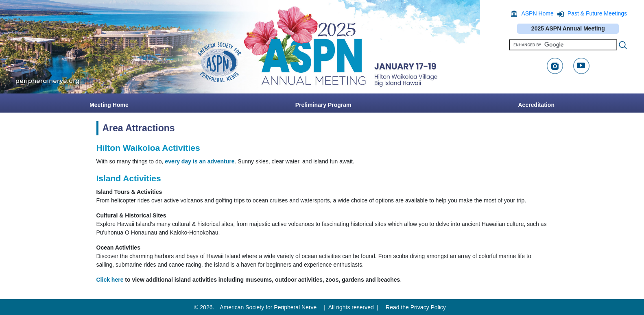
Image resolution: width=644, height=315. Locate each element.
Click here (110, 280)
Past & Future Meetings (597, 13)
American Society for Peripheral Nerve (268, 307)
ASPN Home (537, 13)
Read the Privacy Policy (416, 307)
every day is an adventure (200, 161)
